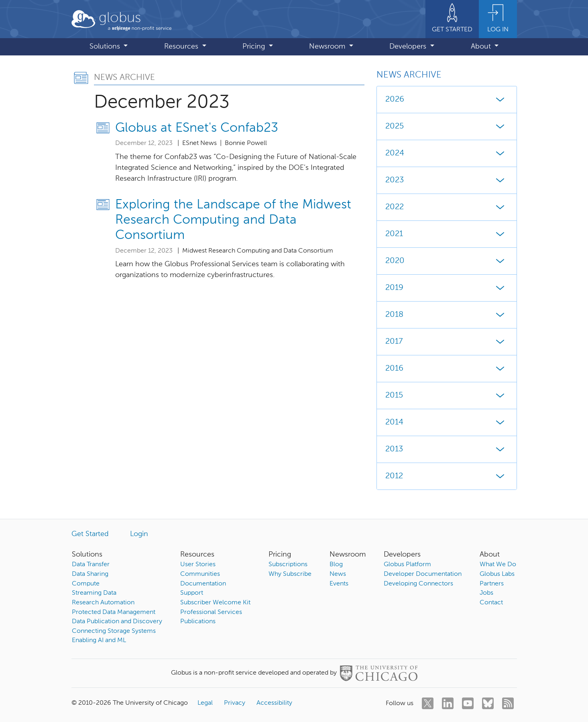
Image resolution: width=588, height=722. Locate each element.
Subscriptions (288, 565)
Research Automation (103, 603)
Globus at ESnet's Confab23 (197, 128)
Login (139, 534)
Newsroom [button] (328, 47)
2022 (447, 207)
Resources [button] (182, 47)
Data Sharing (90, 574)
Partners (492, 584)
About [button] (482, 47)
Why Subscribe (290, 574)
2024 (447, 153)
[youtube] (468, 703)
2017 (447, 342)
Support (192, 593)
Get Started (90, 534)
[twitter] (428, 703)
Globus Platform (407, 565)
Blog (336, 565)
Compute (86, 584)
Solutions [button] (106, 47)
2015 (447, 396)
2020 (447, 261)
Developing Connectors (418, 584)
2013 (447, 449)
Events (339, 584)
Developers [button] (409, 47)
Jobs (486, 593)
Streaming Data (94, 593)
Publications (198, 622)
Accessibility (274, 703)
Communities (200, 574)
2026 (447, 100)
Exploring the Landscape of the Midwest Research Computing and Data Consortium (233, 220)
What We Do (498, 565)
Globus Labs (497, 574)
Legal (205, 703)
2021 (447, 234)
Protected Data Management (114, 612)
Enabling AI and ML (99, 640)
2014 (447, 422)
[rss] (508, 703)
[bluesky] (488, 703)
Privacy (235, 703)
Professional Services (211, 612)
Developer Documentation (423, 574)
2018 (447, 315)
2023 (447, 180)
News (338, 574)
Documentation (203, 584)
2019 (447, 288)
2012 (447, 476)
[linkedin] (448, 703)
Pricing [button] (255, 47)
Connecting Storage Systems (114, 631)
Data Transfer (91, 565)
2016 (447, 369)
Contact (491, 603)
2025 (447, 126)
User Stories (198, 565)
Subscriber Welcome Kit (215, 603)
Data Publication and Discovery (117, 622)
